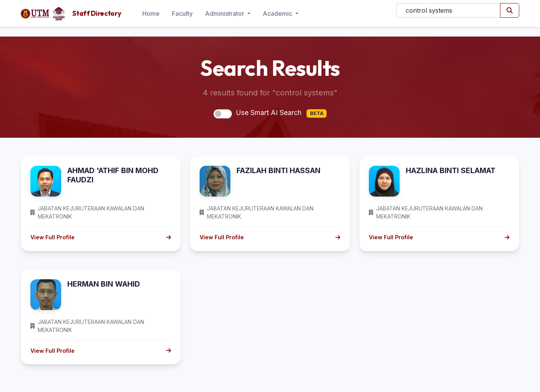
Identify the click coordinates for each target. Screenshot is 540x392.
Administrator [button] (225, 13)
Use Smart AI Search (281, 113)
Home (151, 13)
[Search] (448, 10)
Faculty (182, 13)
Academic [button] (278, 13)
